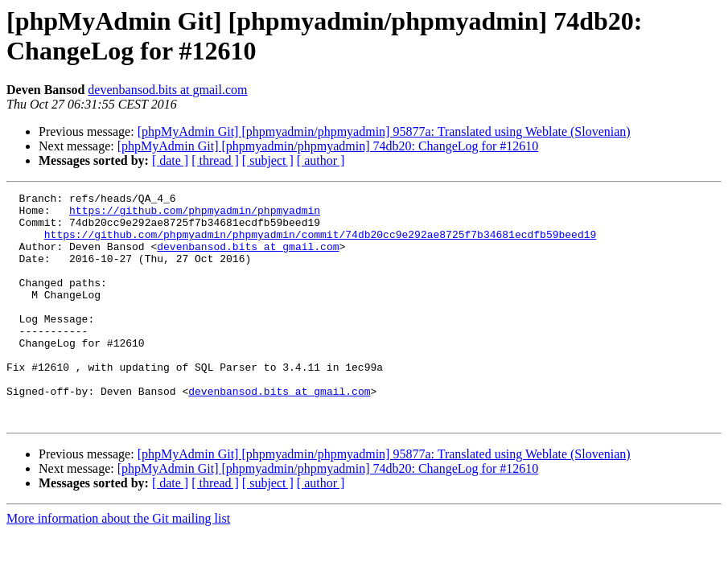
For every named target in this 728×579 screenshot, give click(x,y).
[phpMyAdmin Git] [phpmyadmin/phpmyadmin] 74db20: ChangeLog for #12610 (328, 146)
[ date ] (170, 160)
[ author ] (321, 160)
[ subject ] (268, 160)
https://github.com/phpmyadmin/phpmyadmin (195, 215)
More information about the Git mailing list (118, 564)
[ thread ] (215, 160)
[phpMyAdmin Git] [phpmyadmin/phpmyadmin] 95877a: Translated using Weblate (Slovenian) (384, 131)
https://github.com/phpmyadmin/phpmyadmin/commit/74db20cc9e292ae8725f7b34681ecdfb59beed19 (320, 244)
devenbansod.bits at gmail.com (167, 90)
